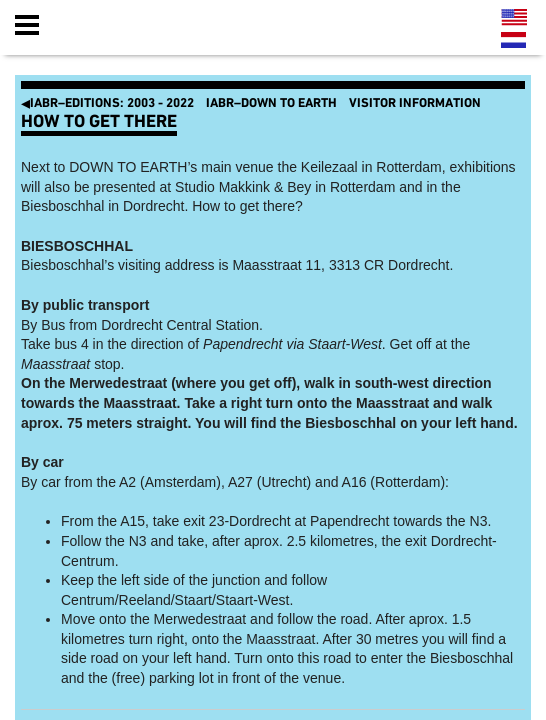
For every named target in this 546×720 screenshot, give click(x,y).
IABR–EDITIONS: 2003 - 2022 (107, 103)
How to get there (99, 121)
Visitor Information (415, 103)
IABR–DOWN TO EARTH (271, 103)
